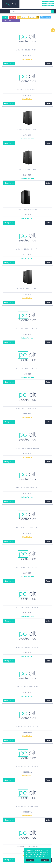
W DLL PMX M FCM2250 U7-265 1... (27, 50)
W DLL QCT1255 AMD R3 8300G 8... (27, 209)
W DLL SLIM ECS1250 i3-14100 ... (27, 289)
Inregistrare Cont (48, 4)
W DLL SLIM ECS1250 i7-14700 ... (27, 130)
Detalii (48, 64)
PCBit (11, 4)
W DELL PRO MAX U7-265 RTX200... (27, 727)
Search (52, 11)
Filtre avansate (46, 17)
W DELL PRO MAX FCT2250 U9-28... (27, 767)
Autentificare (47, 6)
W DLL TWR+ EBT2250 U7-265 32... (27, 408)
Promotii (13, 17)
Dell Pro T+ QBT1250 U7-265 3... (27, 90)
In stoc (5, 17)
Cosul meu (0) (47, 2)
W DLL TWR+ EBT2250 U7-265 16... (27, 448)
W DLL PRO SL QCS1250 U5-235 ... (27, 488)
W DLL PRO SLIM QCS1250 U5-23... (27, 687)
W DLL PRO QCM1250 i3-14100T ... (27, 249)
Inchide (45, 860)
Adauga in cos (9, 64)
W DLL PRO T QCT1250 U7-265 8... (27, 607)
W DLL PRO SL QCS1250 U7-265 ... (27, 528)
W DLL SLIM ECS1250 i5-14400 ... (27, 169)
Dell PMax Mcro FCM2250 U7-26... (27, 846)
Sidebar (2, 436)
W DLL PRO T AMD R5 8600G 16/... (27, 329)
